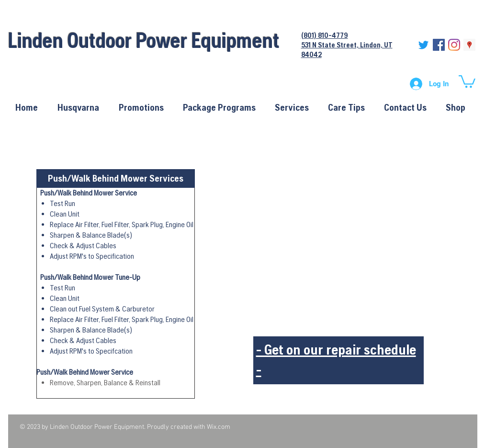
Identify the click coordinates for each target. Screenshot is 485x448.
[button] (467, 81)
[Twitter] (423, 45)
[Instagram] (454, 45)
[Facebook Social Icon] (439, 45)
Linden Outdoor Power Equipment (144, 40)
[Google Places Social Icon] (469, 45)
